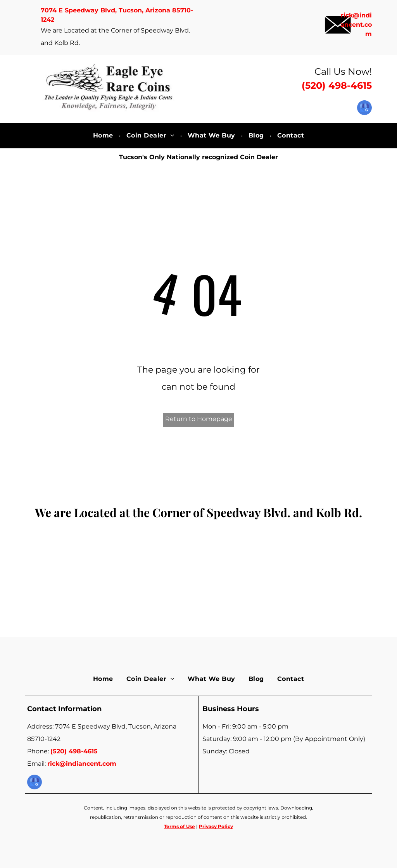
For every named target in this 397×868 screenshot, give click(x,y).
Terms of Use (180, 826)
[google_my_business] (364, 109)
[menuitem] (104, 136)
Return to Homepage (199, 419)
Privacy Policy (216, 826)
